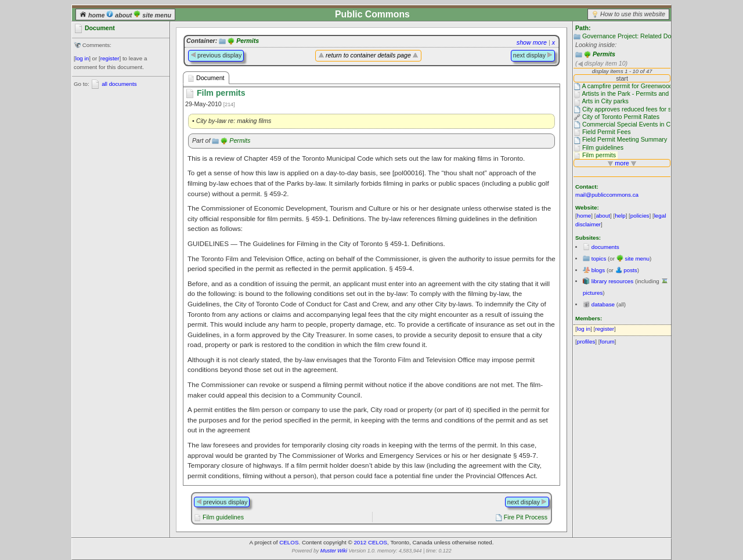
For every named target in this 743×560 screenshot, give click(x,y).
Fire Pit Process (526, 517)
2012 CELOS (370, 542)
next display (533, 55)
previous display (216, 55)
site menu (152, 15)
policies (640, 216)
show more (532, 42)
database (603, 304)
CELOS (289, 542)
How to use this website (633, 14)
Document (206, 78)
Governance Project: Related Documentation (643, 36)
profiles (586, 342)
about (120, 15)
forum (607, 342)
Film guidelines (223, 517)
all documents (119, 84)
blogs (598, 270)
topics (599, 259)
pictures (593, 293)
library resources (612, 281)
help (620, 216)
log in (82, 58)
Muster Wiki (334, 551)
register (110, 58)
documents (605, 247)
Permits (604, 54)
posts (630, 270)
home (93, 15)
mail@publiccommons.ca (607, 195)
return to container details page (368, 55)
